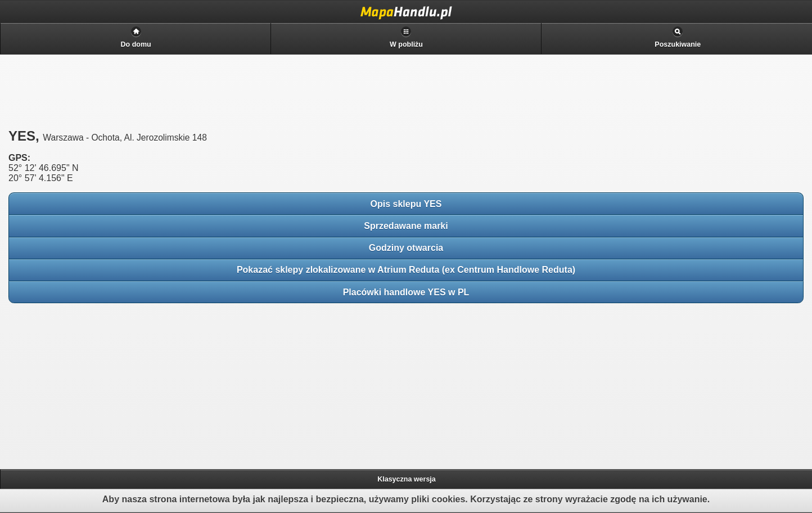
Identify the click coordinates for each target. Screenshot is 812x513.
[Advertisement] (90, 382)
